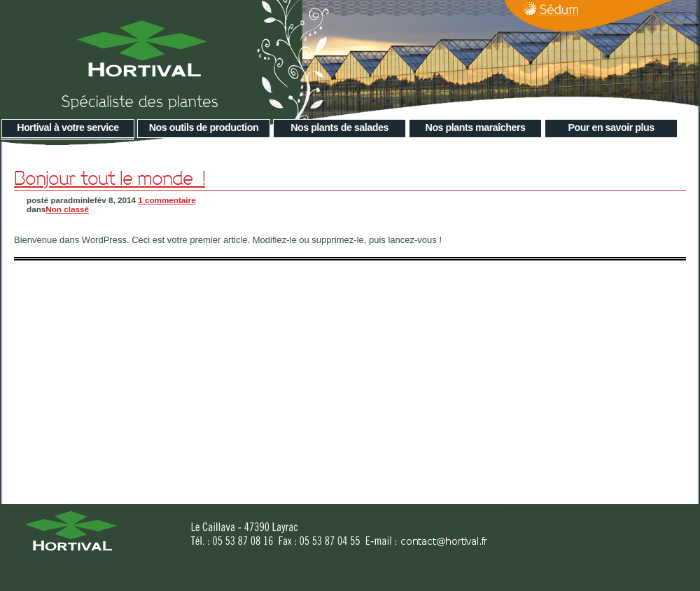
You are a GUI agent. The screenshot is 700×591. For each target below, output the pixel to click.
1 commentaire (167, 200)
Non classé (67, 209)
